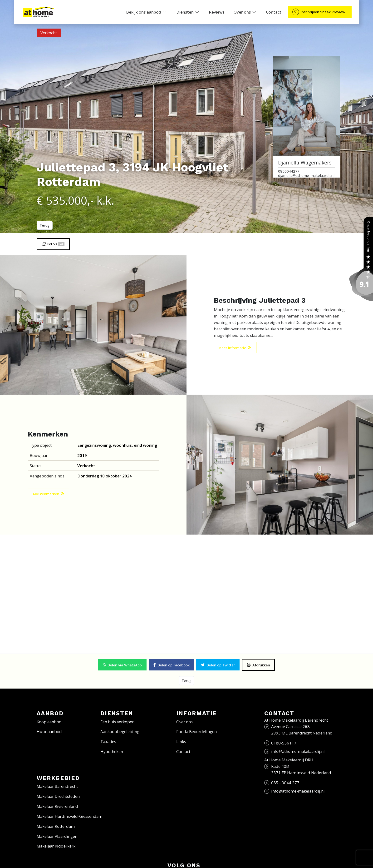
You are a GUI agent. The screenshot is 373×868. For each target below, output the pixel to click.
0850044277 (289, 171)
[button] (122, 665)
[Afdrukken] (258, 665)
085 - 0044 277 (285, 782)
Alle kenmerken (49, 494)
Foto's (53, 244)
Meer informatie (235, 348)
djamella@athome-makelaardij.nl (306, 176)
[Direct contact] (320, 12)
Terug (44, 225)
